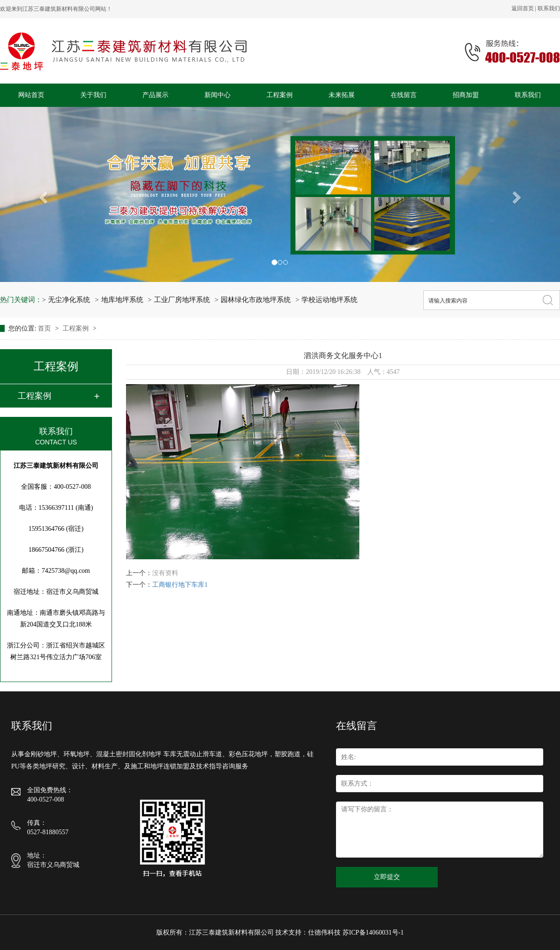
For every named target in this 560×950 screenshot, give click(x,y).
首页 (45, 328)
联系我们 (549, 8)
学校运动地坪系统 (329, 300)
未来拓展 (342, 95)
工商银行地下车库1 (180, 585)
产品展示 (155, 95)
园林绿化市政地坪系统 (256, 300)
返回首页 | (525, 8)
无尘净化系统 (69, 300)
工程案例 (280, 95)
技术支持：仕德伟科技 (308, 932)
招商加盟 (466, 95)
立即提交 (387, 877)
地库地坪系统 (122, 300)
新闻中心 (217, 95)
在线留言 (404, 95)
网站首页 (31, 95)
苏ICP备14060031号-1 (373, 932)
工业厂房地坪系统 (182, 300)
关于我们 (93, 95)
